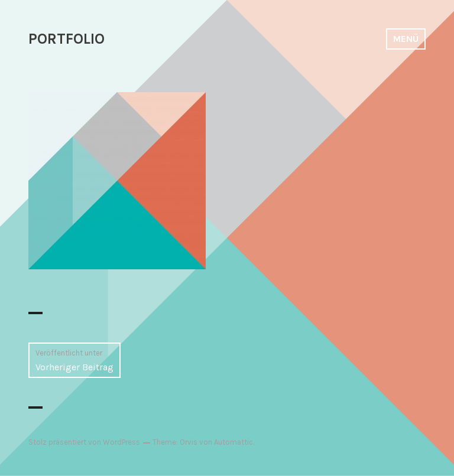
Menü (406, 39)
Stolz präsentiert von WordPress (84, 442)
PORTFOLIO (67, 39)
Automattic (234, 442)
